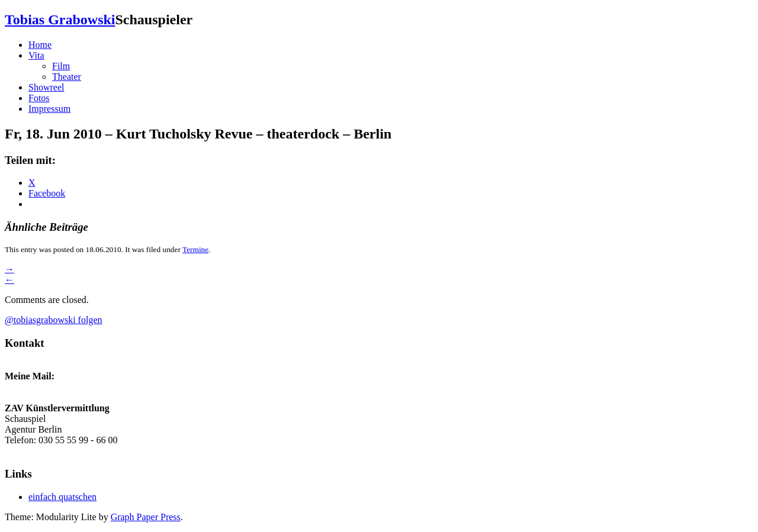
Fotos (39, 98)
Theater (67, 77)
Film (61, 66)
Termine (195, 249)
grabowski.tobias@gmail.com (62, 387)
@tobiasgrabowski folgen (53, 320)
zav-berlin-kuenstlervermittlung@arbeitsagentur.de (102, 451)
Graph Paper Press (146, 517)
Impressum (49, 109)
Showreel (46, 87)
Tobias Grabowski (60, 20)
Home (40, 45)
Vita (36, 55)
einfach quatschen (62, 497)
